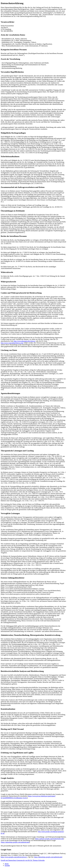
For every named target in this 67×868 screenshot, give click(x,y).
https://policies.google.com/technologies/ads (49, 839)
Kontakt (7, 865)
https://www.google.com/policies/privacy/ (14, 857)
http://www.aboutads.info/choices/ (25, 341)
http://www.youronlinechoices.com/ (12, 343)
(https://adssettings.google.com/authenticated (15, 842)
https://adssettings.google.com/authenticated (48, 857)
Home (7, 864)
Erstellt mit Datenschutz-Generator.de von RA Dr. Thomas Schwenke (23, 860)
